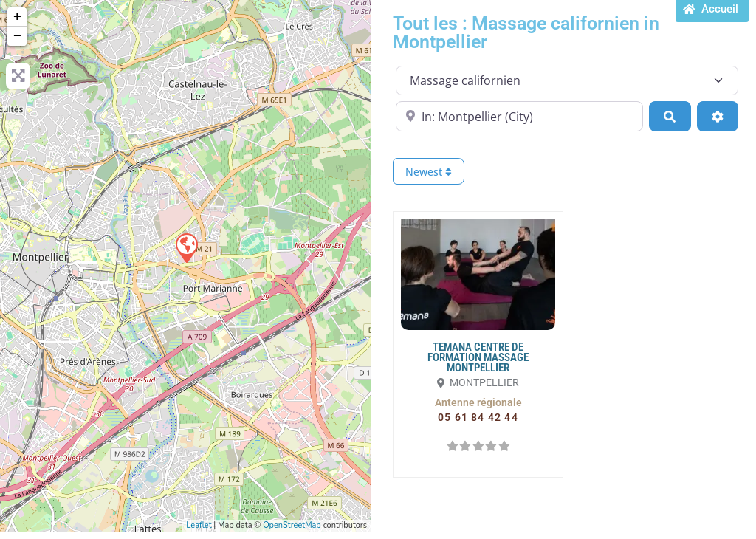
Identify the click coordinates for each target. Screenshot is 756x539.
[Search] (670, 116)
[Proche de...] (519, 116)
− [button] (17, 36)
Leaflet (199, 525)
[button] (478, 402)
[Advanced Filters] (718, 116)
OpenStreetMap (292, 525)
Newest (429, 172)
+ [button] (17, 17)
